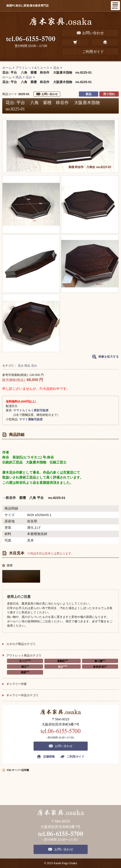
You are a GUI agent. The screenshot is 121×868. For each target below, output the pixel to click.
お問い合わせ (50, 94)
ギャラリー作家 (17, 684)
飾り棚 (100, 661)
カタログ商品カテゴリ (21, 644)
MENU (115, 8)
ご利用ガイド (75, 757)
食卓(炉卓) (100, 666)
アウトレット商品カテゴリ (24, 655)
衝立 (25, 666)
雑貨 (25, 672)
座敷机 (63, 661)
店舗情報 (49, 757)
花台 (21, 366)
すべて (25, 661)
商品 (27, 366)
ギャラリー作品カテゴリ (22, 695)
